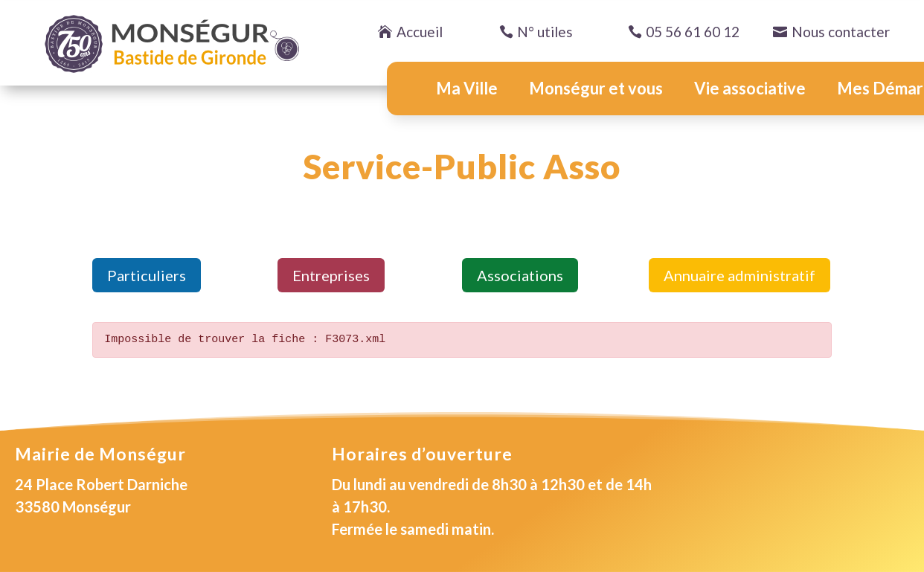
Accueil (420, 32)
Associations (520, 275)
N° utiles (545, 32)
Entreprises (331, 275)
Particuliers (147, 275)
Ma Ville (467, 88)
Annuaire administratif (739, 275)
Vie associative (750, 88)
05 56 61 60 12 (693, 32)
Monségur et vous (596, 88)
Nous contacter (841, 32)
